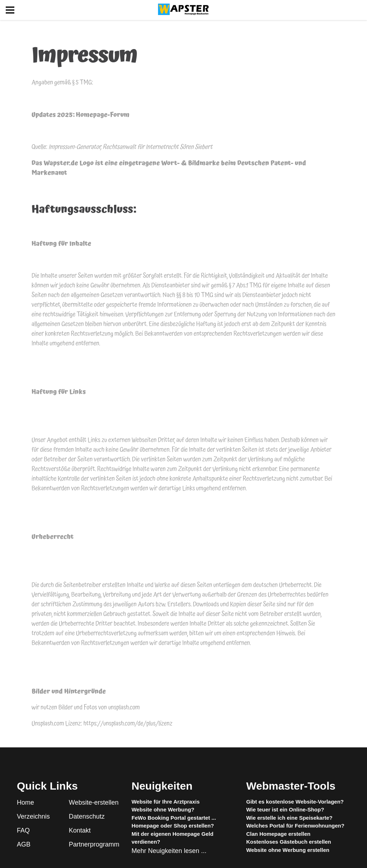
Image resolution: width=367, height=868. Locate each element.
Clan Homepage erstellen (278, 834)
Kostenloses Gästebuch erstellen (289, 842)
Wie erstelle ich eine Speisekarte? (289, 818)
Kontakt (80, 830)
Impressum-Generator (74, 147)
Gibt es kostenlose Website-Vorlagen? (295, 802)
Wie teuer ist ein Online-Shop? (285, 809)
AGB (24, 844)
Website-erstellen (94, 802)
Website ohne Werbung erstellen (288, 850)
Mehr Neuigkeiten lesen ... (169, 851)
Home (25, 802)
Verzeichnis (33, 816)
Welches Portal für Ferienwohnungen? (295, 826)
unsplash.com (124, 707)
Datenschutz (87, 816)
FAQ (23, 830)
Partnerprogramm (94, 844)
